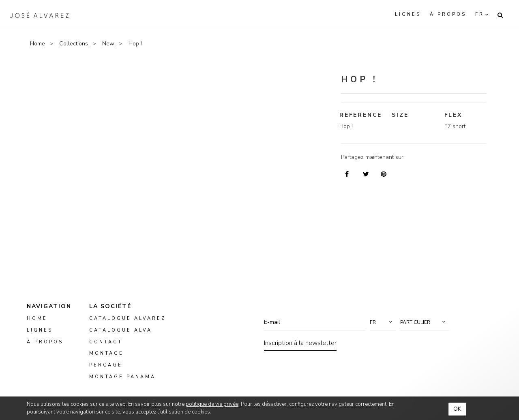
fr (480, 14)
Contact (106, 342)
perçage (106, 365)
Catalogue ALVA (121, 330)
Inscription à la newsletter (300, 343)
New (108, 44)
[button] (383, 322)
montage (106, 354)
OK (457, 409)
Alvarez (39, 15)
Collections (74, 44)
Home (38, 44)
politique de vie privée (212, 404)
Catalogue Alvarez (128, 318)
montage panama (122, 377)
